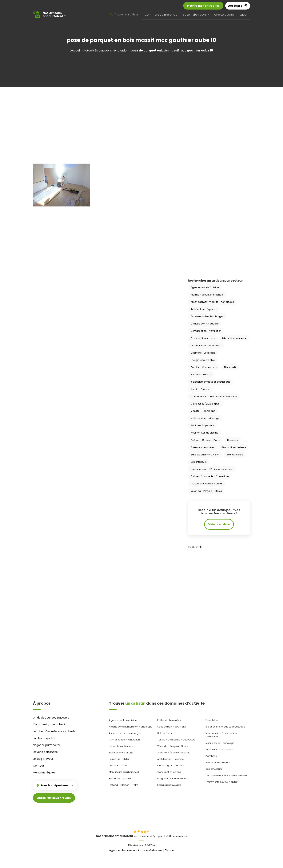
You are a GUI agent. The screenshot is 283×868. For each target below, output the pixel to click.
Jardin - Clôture (200, 389)
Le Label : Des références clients (54, 731)
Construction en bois (203, 338)
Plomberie (233, 440)
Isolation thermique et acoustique (210, 382)
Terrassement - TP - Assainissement (212, 469)
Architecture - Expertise (204, 309)
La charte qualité (44, 738)
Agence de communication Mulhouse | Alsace (142, 850)
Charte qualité (224, 15)
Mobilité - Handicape (203, 411)
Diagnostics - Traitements (206, 346)
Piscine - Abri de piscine (204, 433)
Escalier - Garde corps (204, 367)
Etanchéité (230, 367)
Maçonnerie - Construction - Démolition (214, 396)
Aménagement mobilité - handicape (212, 302)
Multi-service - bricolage (205, 418)
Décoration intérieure (234, 338)
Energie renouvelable (203, 360)
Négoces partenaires (47, 745)
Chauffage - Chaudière (205, 324)
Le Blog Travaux (43, 759)
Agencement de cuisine (123, 720)
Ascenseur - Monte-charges (207, 316)
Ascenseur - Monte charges (125, 733)
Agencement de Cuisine (205, 287)
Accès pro (238, 6)
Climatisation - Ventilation (206, 331)
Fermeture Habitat (201, 375)
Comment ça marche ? (161, 15)
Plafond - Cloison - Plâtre (205, 440)
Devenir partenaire (45, 752)
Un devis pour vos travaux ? (51, 718)
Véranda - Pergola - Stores (206, 491)
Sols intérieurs (199, 462)
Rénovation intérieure (234, 447)
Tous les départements (55, 785)
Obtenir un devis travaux (54, 798)
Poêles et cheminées (202, 447)
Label (243, 15)
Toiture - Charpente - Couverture (210, 476)
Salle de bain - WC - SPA (205, 455)
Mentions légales (44, 772)
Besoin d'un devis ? (196, 15)
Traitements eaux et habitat (207, 484)
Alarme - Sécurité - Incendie (207, 295)
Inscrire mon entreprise (203, 6)
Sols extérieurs (235, 455)
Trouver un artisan (125, 14)
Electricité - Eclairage (203, 353)
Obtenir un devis (219, 524)
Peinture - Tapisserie (202, 425)
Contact (39, 766)
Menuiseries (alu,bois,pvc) (206, 404)
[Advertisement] (141, 120)
